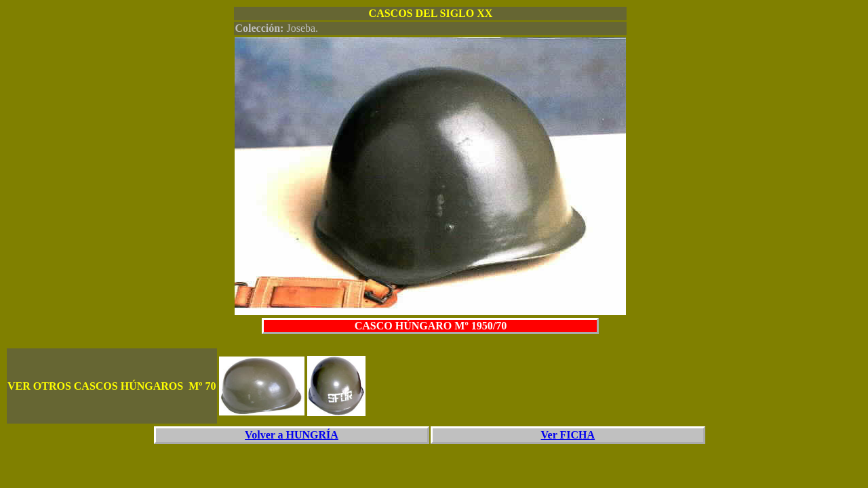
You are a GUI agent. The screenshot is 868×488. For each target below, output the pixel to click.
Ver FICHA (568, 435)
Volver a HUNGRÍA (292, 435)
